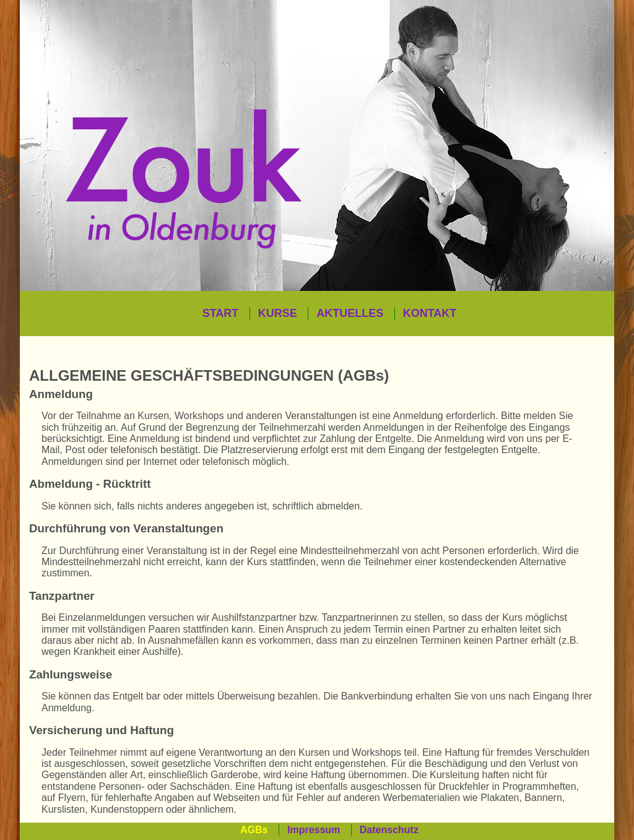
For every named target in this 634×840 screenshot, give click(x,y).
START (221, 313)
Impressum (314, 830)
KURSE (278, 313)
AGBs (254, 830)
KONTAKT (430, 313)
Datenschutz (389, 830)
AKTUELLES (350, 313)
